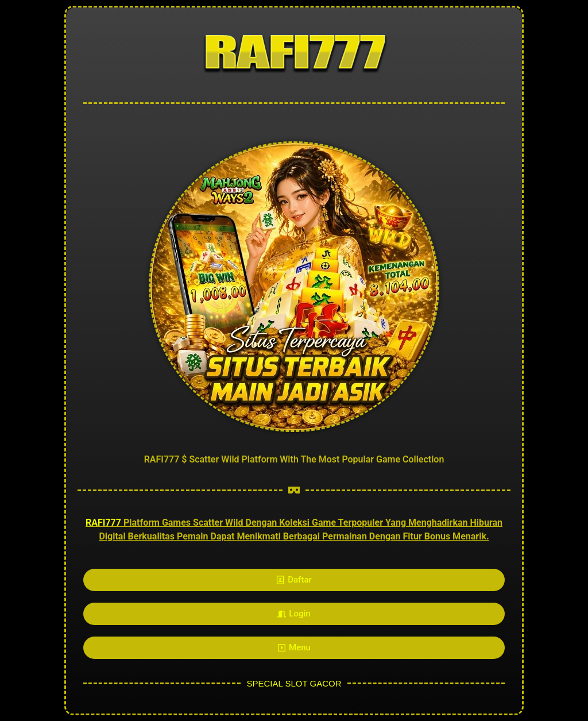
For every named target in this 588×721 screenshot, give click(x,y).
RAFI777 (103, 523)
